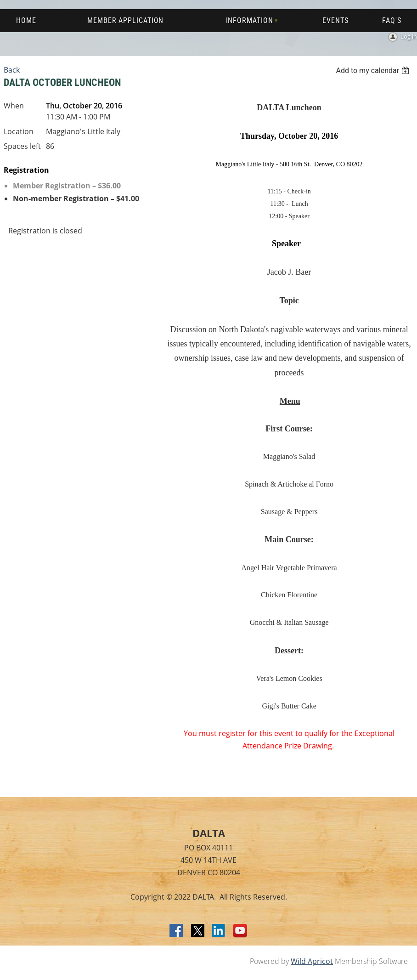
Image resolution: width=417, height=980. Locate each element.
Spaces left (22, 146)
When (14, 106)
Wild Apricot (312, 961)
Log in (409, 36)
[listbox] (374, 71)
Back (12, 70)
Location (19, 131)
